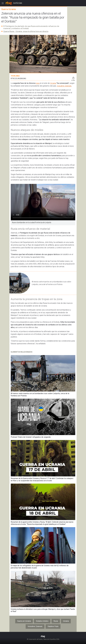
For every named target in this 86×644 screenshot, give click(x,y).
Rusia (56, 621)
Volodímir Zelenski (35, 626)
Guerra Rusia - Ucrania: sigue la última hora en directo (26, 31)
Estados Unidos (42, 621)
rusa (38, 83)
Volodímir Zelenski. (64, 86)
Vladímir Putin (53, 626)
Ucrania (53, 83)
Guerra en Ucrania (24, 621)
